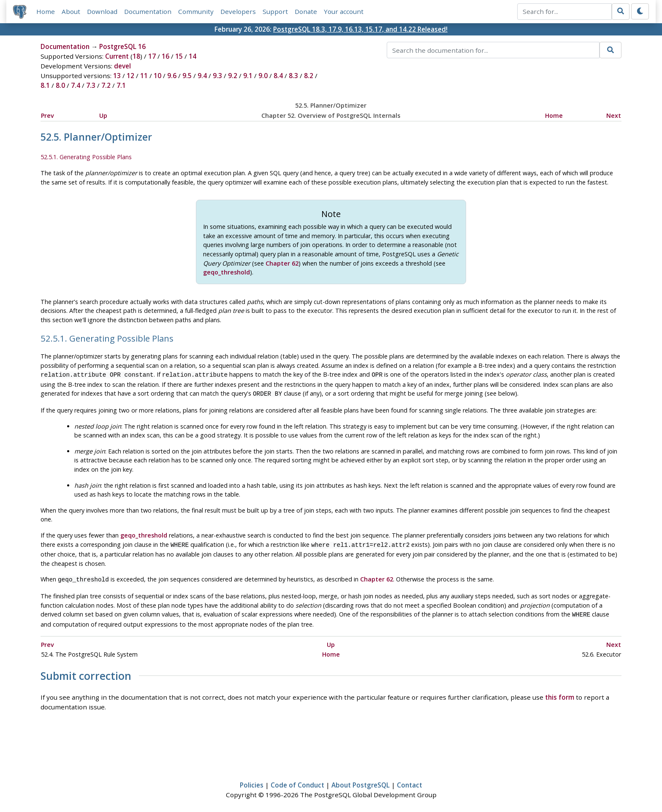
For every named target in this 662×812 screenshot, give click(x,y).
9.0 (263, 76)
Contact (410, 781)
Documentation (148, 11)
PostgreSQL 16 (122, 47)
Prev (47, 115)
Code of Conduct (297, 781)
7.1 (121, 86)
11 (144, 76)
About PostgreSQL (361, 781)
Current (117, 57)
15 (179, 57)
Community (196, 11)
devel (122, 66)
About (71, 11)
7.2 (106, 86)
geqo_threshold (227, 272)
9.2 (233, 76)
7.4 (76, 86)
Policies (252, 781)
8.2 (309, 76)
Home (46, 11)
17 (152, 57)
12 (130, 76)
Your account (344, 11)
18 (136, 57)
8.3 (293, 76)
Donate (306, 11)
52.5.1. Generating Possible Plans (86, 157)
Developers (238, 11)
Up (103, 115)
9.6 (172, 76)
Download (102, 11)
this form (560, 693)
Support (275, 11)
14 (193, 57)
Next (614, 115)
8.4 (278, 76)
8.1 (45, 86)
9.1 (248, 76)
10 (157, 76)
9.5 (187, 76)
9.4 (202, 76)
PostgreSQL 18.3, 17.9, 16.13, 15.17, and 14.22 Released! (360, 29)
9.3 (217, 76)
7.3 (91, 86)
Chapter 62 (282, 263)
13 (117, 76)
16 (165, 57)
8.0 (60, 86)
